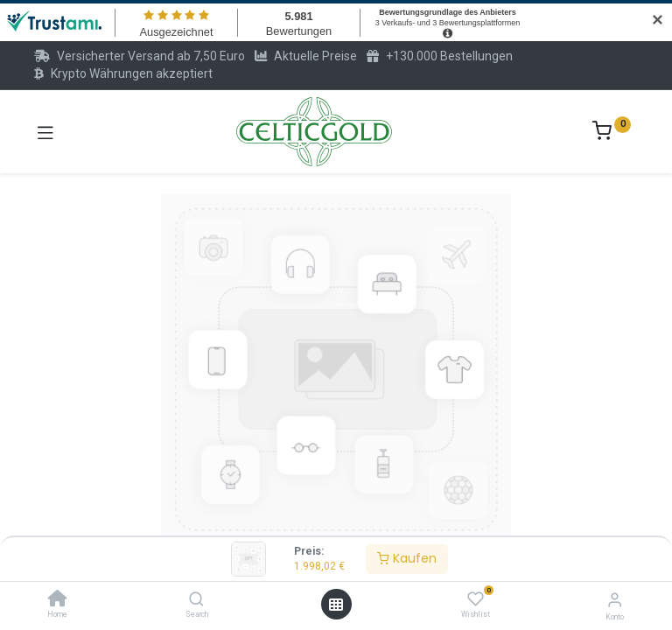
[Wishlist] (476, 599)
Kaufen (407, 558)
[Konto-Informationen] (615, 600)
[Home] (58, 600)
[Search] (196, 600)
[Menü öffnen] (336, 605)
